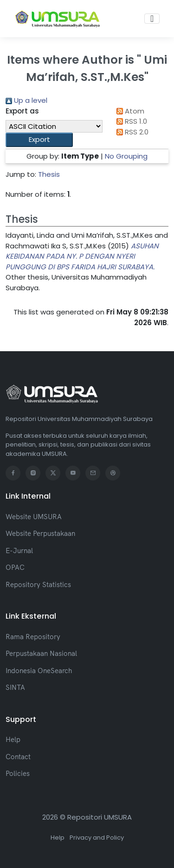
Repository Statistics (38, 584)
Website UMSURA (34, 517)
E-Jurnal (19, 551)
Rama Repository (33, 637)
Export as (22, 111)
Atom (129, 111)
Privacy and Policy (97, 838)
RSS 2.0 (131, 132)
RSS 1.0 (130, 121)
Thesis (49, 174)
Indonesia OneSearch (39, 671)
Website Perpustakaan (40, 533)
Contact (18, 757)
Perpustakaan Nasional (41, 653)
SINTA (15, 687)
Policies (18, 773)
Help (13, 739)
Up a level (26, 100)
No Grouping (126, 156)
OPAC (15, 567)
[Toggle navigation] (152, 19)
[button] (39, 140)
